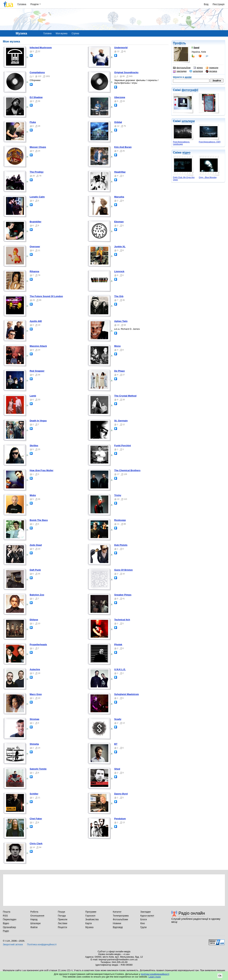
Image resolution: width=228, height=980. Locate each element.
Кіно (143, 923)
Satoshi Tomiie (38, 769)
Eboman (119, 222)
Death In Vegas (38, 421)
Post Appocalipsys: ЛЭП (210, 142)
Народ (34, 919)
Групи (143, 927)
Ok (220, 976)
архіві (188, 77)
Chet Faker (36, 819)
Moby (33, 495)
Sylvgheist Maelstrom (126, 694)
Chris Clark (36, 843)
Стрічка (75, 33)
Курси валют (147, 916)
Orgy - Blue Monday (208, 177)
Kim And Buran (123, 147)
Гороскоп (90, 916)
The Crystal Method (125, 396)
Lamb (33, 396)
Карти (89, 923)
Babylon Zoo (37, 595)
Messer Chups (38, 147)
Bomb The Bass (39, 520)
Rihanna (34, 271)
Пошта (7, 912)
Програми (91, 912)
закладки (180, 71)
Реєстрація (219, 4)
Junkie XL (120, 247)
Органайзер (9, 927)
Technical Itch (122, 620)
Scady (118, 719)
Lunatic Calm (37, 197)
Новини (117, 923)
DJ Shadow (36, 97)
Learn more (155, 977)
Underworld (121, 48)
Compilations (37, 72)
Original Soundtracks (126, 72)
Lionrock (119, 271)
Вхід (206, 4)
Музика (89, 927)
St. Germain (121, 421)
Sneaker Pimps (123, 595)
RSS (5, 916)
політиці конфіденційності (155, 974)
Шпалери (35, 923)
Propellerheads (38, 644)
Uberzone (120, 97)
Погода (62, 916)
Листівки (63, 923)
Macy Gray (36, 694)
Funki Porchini (122, 445)
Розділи (35, 4)
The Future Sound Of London (46, 296)
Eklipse (34, 620)
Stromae (35, 719)
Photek (118, 644)
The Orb (119, 296)
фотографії (190, 90)
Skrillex (34, 445)
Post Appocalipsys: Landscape (181, 143)
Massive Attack (38, 346)
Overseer (35, 247)
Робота (34, 912)
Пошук (62, 912)
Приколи (63, 919)
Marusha (119, 197)
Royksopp (120, 520)
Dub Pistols (121, 545)
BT (116, 744)
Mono (117, 346)
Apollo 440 (36, 321)
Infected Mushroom (41, 48)
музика (211, 71)
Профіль (179, 43)
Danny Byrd (121, 794)
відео (198, 68)
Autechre (35, 669)
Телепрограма (121, 916)
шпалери (196, 71)
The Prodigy (37, 172)
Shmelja (34, 744)
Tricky (118, 495)
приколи (212, 68)
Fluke (33, 122)
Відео (6, 923)
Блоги (144, 919)
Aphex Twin (121, 321)
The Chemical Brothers (127, 470)
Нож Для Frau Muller (42, 470)
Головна (22, 4)
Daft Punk (35, 570)
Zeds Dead (36, 545)
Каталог (117, 912)
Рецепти (63, 927)
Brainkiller (36, 222)
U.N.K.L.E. (120, 669)
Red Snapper (37, 371)
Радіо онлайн (192, 913)
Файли (34, 927)
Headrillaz (120, 172)
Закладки (146, 912)
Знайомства (92, 919)
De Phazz (119, 371)
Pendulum (120, 819)
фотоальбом (182, 68)
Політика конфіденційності (42, 944)
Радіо (6, 931)
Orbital (118, 122)
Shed (117, 769)
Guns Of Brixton (123, 570)
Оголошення (37, 916)
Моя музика (62, 33)
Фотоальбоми (120, 919)
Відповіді (118, 927)
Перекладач (10, 919)
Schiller (34, 794)
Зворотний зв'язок (13, 944)
